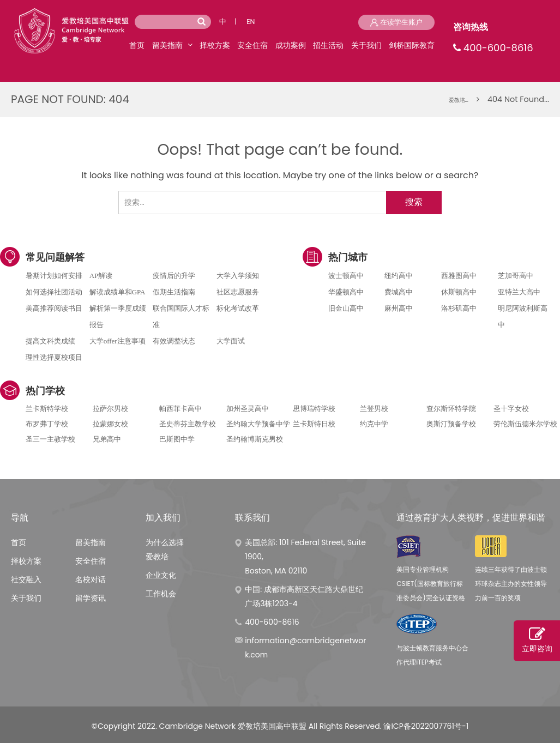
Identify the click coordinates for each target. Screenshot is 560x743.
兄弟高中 (107, 439)
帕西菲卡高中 (180, 409)
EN (251, 22)
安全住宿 (252, 45)
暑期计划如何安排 (54, 276)
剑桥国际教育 (412, 45)
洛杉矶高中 (459, 308)
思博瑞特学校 (314, 409)
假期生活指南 (174, 292)
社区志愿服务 (238, 292)
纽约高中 (399, 276)
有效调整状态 (174, 341)
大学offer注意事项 (118, 341)
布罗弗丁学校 (47, 424)
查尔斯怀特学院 (451, 409)
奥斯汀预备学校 (451, 424)
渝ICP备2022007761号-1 (426, 726)
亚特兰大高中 (519, 292)
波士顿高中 (346, 276)
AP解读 (101, 276)
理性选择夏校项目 (54, 357)
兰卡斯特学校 (47, 409)
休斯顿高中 (459, 292)
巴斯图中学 (177, 439)
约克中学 (374, 424)
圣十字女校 (511, 409)
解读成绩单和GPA (118, 292)
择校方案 (215, 45)
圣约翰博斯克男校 (255, 439)
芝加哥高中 (516, 276)
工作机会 (161, 594)
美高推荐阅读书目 (54, 308)
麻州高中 (399, 308)
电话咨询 (280, 307)
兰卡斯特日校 (314, 424)
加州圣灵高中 (248, 409)
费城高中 (399, 292)
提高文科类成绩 (50, 341)
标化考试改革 (238, 308)
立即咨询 (537, 640)
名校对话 (91, 579)
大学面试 (231, 341)
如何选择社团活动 (54, 292)
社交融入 (26, 579)
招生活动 (328, 45)
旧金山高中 (346, 308)
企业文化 (161, 575)
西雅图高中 (459, 276)
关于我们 (366, 45)
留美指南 (167, 45)
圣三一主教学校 (50, 439)
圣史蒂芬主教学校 (188, 424)
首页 (137, 45)
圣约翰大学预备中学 (258, 424)
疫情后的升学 (174, 276)
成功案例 (291, 45)
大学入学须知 (238, 276)
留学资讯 (91, 598)
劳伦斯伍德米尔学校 (525, 424)
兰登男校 (374, 409)
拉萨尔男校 (110, 409)
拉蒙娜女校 (110, 424)
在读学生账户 (396, 22)
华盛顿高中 (346, 292)
